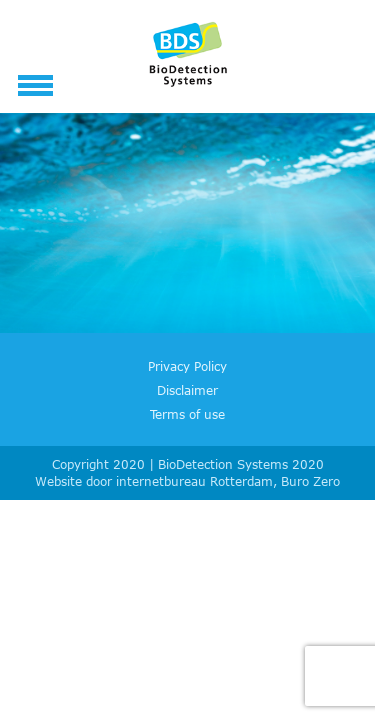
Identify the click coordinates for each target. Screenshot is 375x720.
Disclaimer (187, 390)
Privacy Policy (187, 366)
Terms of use (187, 414)
